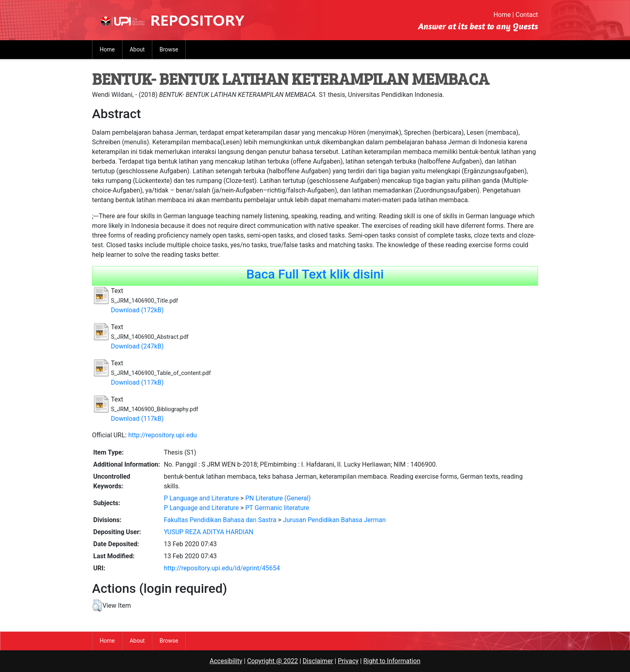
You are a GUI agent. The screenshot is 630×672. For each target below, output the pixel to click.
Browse (169, 49)
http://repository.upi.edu (163, 435)
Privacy (348, 661)
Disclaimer (318, 661)
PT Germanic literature (277, 508)
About (137, 49)
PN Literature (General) (278, 498)
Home (502, 15)
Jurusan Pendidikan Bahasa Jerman (334, 520)
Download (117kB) (137, 382)
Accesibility (226, 661)
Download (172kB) (137, 310)
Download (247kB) (137, 346)
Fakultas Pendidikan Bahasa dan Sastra (220, 520)
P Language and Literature (201, 498)
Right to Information (392, 661)
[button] (97, 606)
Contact (527, 15)
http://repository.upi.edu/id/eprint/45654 (222, 568)
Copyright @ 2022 (273, 661)
